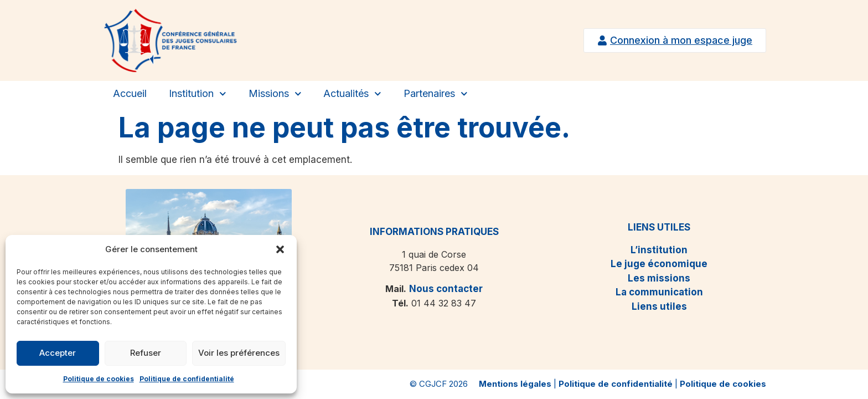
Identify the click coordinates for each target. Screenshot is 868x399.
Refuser (146, 353)
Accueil (130, 93)
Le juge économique (659, 264)
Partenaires (436, 94)
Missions (275, 94)
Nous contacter (446, 289)
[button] (280, 249)
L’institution (659, 250)
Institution (198, 94)
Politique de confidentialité (187, 379)
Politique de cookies (99, 379)
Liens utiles (659, 306)
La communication (659, 292)
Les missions (659, 278)
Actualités (352, 94)
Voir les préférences (239, 353)
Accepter (58, 353)
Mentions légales (515, 384)
